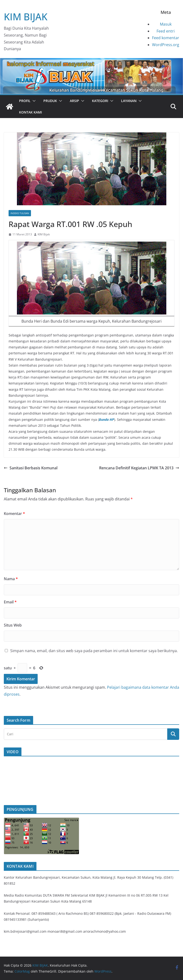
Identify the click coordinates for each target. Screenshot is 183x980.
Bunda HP (107, 420)
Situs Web (13, 625)
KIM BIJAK (26, 17)
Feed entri (166, 31)
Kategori (100, 101)
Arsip (74, 101)
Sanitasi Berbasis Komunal (31, 468)
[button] (33, 101)
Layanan (129, 101)
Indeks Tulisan (20, 213)
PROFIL (25, 101)
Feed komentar (166, 38)
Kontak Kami (30, 112)
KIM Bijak (44, 234)
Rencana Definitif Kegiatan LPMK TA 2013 (139, 468)
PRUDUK (50, 101)
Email (10, 602)
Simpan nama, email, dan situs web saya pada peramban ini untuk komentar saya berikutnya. (94, 651)
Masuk (166, 24)
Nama (11, 579)
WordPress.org (166, 45)
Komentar (14, 514)
